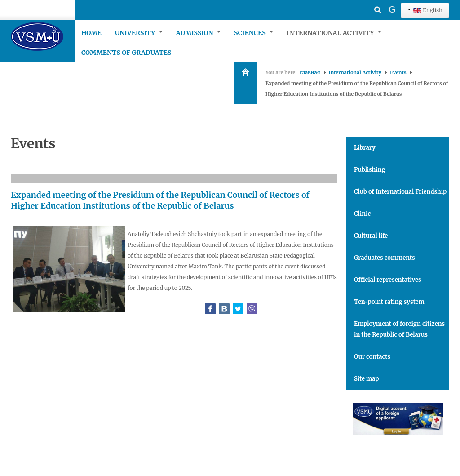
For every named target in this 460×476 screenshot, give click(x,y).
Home (91, 33)
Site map (366, 379)
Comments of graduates (126, 53)
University (139, 33)
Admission (198, 33)
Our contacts (372, 357)
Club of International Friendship (400, 192)
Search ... (363, 2)
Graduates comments (385, 258)
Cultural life (371, 236)
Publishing (370, 170)
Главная (310, 72)
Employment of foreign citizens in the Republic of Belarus (399, 329)
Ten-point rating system (389, 302)
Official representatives (388, 280)
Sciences (254, 33)
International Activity (334, 33)
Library (365, 148)
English (425, 10)
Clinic (362, 214)
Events (398, 72)
